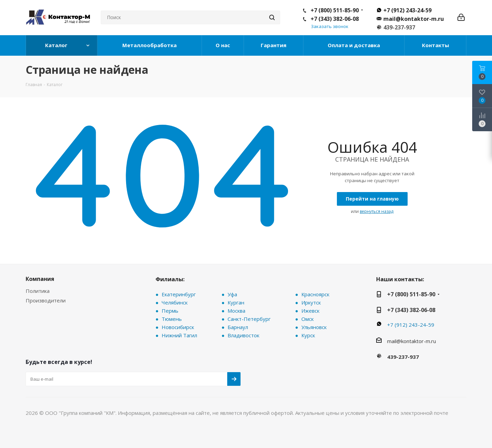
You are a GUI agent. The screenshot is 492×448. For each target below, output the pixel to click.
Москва (236, 311)
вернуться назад (377, 211)
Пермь (170, 311)
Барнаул (238, 327)
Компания (40, 279)
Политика (38, 291)
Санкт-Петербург (249, 319)
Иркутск (311, 302)
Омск (307, 319)
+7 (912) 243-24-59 (407, 10)
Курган (236, 302)
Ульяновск (314, 327)
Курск (308, 335)
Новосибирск (178, 327)
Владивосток (243, 335)
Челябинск (175, 302)
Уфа (232, 294)
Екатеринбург (179, 294)
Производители (46, 300)
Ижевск (310, 311)
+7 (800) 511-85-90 (335, 10)
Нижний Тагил (179, 335)
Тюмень (172, 319)
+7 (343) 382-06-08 (335, 19)
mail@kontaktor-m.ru (414, 19)
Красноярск (315, 294)
